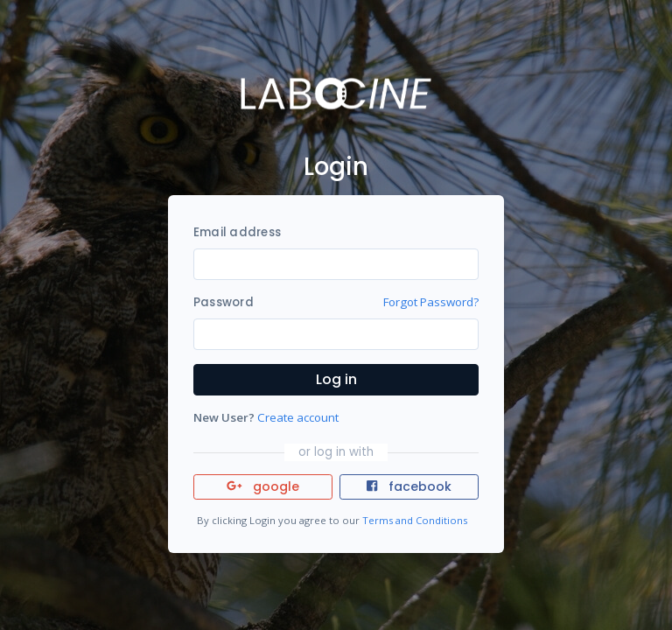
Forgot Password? (431, 302)
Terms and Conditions (415, 520)
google (263, 486)
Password (224, 302)
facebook (409, 486)
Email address (237, 232)
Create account (298, 417)
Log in (336, 379)
